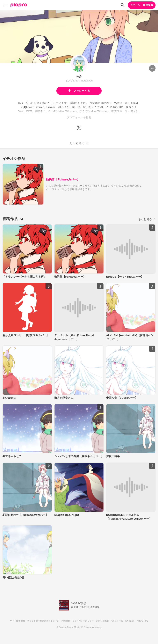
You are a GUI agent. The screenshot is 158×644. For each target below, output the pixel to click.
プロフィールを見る (79, 117)
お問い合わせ (103, 621)
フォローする (79, 91)
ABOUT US (142, 621)
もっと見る (147, 219)
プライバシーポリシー (83, 621)
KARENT (130, 621)
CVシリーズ (117, 621)
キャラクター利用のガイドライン (43, 621)
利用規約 (66, 621)
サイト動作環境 (17, 621)
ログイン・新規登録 (142, 5)
